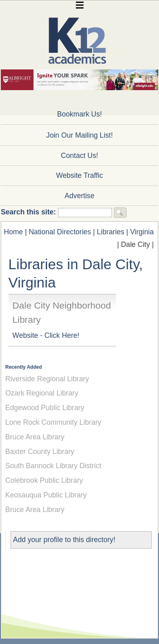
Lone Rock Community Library (53, 422)
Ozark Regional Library (42, 393)
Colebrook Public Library (44, 480)
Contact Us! (79, 156)
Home (14, 232)
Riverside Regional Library (47, 379)
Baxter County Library (40, 452)
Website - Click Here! (46, 335)
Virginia (142, 232)
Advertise (79, 196)
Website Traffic (79, 175)
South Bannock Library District (53, 466)
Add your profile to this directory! (64, 540)
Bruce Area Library (35, 437)
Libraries (111, 232)
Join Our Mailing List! (79, 135)
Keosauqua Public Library (46, 495)
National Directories (60, 232)
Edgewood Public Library (45, 408)
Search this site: (29, 212)
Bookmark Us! (79, 114)
